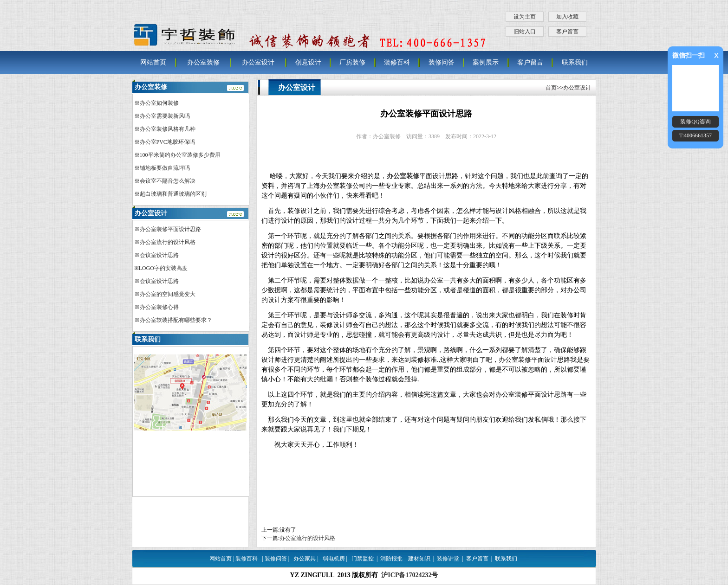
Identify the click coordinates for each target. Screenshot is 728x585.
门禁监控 (363, 559)
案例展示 (486, 62)
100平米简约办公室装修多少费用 (180, 155)
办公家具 (305, 559)
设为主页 (525, 17)
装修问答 (442, 62)
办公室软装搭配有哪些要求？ (176, 320)
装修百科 (397, 62)
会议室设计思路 (159, 255)
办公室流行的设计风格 (307, 538)
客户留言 (567, 32)
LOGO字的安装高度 (163, 268)
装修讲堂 (448, 559)
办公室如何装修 (159, 103)
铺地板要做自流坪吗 (165, 168)
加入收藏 (567, 17)
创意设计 (308, 62)
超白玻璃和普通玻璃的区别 (173, 194)
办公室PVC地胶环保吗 (167, 142)
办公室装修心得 (159, 307)
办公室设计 (258, 62)
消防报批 (391, 559)
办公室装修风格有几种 (168, 129)
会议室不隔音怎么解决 (168, 181)
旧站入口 (525, 32)
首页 (551, 88)
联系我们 (575, 62)
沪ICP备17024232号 (409, 575)
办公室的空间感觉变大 (168, 294)
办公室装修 (203, 62)
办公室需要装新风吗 (165, 116)
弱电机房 (334, 559)
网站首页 (153, 62)
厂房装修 (352, 62)
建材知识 (419, 559)
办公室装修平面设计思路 (170, 229)
